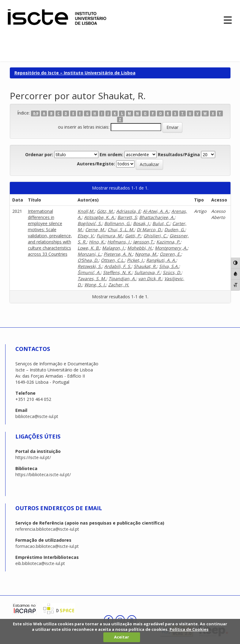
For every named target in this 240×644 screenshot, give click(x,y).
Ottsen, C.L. (113, 260)
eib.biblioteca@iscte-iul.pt (40, 563)
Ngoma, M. (146, 254)
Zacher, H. (119, 285)
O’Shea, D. (88, 260)
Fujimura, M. (110, 236)
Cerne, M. (95, 230)
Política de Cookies (189, 629)
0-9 (36, 113)
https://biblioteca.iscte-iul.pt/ (43, 475)
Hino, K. (97, 242)
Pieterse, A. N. (118, 254)
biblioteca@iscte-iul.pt (37, 416)
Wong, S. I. (95, 285)
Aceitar (122, 637)
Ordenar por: (39, 154)
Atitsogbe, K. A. (99, 217)
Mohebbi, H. (140, 248)
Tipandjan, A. (122, 279)
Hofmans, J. (119, 242)
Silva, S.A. (169, 266)
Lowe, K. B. (89, 248)
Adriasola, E (128, 211)
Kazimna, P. (168, 242)
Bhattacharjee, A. (157, 217)
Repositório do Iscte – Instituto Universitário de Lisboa (75, 73)
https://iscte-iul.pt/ (33, 457)
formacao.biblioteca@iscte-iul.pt (47, 546)
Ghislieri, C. (155, 236)
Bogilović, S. (90, 223)
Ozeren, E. (170, 254)
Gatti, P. (133, 236)
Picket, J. (135, 260)
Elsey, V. (86, 236)
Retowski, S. (90, 266)
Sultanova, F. (147, 272)
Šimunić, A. (89, 272)
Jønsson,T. (143, 242)
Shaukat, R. (145, 266)
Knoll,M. (86, 211)
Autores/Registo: (96, 164)
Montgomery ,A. (171, 248)
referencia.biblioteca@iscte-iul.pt (47, 529)
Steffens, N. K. (117, 272)
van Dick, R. (150, 279)
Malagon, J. (113, 248)
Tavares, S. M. (92, 279)
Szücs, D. (172, 272)
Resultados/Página (179, 154)
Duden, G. (175, 230)
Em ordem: (111, 154)
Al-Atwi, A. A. (156, 211)
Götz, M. (105, 211)
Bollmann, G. (117, 223)
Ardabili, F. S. (118, 266)
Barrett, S (127, 217)
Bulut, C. (161, 223)
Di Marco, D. (149, 230)
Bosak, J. (141, 223)
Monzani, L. (89, 254)
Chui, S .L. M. (121, 230)
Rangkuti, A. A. (161, 260)
